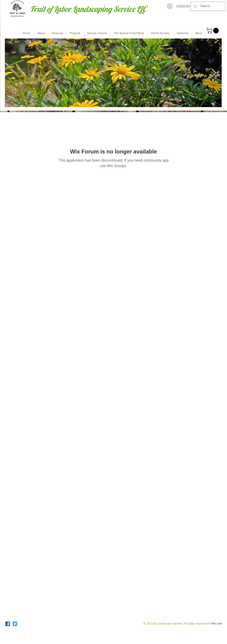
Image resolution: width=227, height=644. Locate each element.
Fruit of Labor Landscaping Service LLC (88, 9)
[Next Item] (214, 73)
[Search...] (208, 6)
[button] (213, 31)
